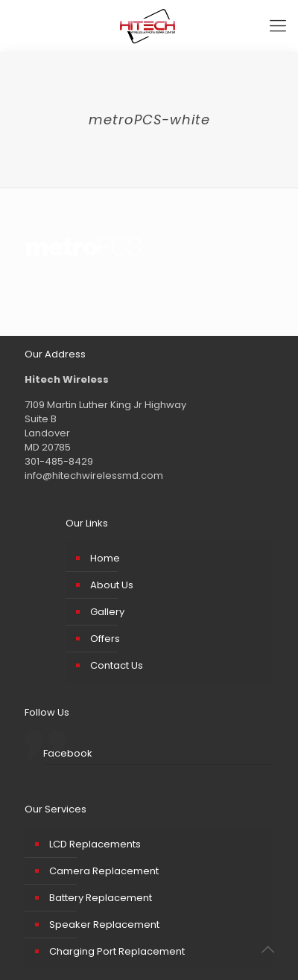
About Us (112, 585)
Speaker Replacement (104, 925)
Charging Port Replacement (117, 951)
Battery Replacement (101, 898)
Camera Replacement (104, 871)
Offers (105, 639)
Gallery (107, 612)
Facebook (68, 753)
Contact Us (117, 665)
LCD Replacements (95, 844)
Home (105, 558)
